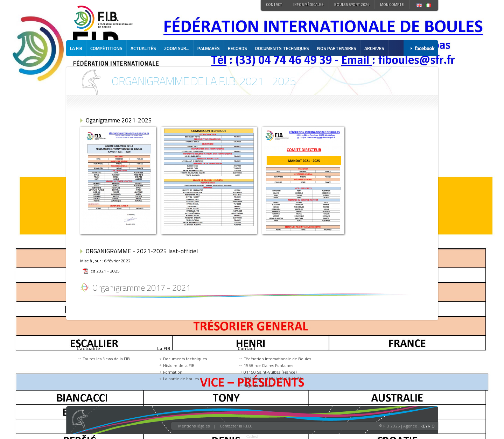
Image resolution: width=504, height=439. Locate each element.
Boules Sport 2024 (352, 5)
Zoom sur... (177, 48)
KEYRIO (428, 426)
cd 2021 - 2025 (105, 271)
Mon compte (392, 5)
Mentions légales (194, 426)
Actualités (143, 48)
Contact (274, 5)
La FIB (76, 48)
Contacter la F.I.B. (236, 426)
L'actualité (88, 348)
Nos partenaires (337, 48)
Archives (374, 48)
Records (237, 48)
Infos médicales (308, 5)
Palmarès (209, 48)
